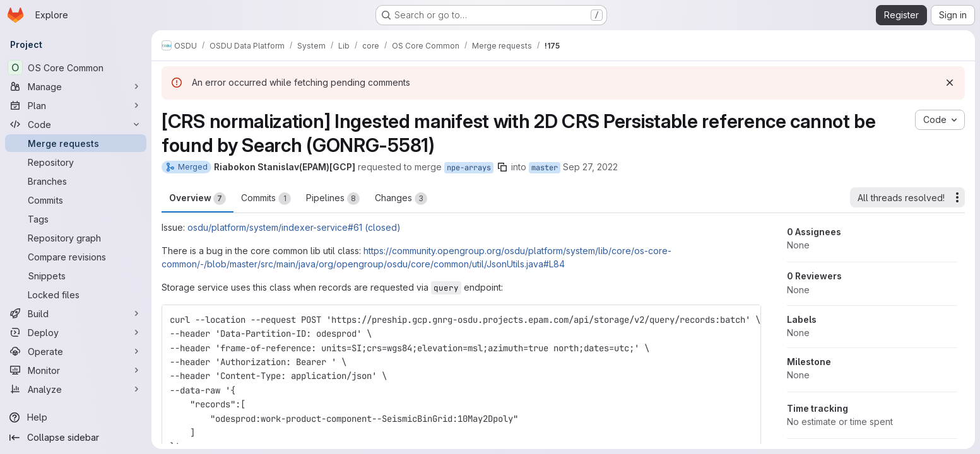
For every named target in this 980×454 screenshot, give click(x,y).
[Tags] (76, 219)
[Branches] (76, 181)
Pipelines (333, 199)
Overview (198, 199)
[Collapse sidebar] (76, 438)
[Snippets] (76, 276)
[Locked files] (76, 294)
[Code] (76, 124)
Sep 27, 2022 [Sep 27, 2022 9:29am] (590, 167)
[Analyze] (76, 389)
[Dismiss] (950, 83)
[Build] (76, 313)
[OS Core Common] (76, 67)
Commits (266, 199)
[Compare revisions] (76, 257)
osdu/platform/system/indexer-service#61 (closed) (294, 227)
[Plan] (76, 105)
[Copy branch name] (502, 167)
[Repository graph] (76, 238)
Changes (401, 199)
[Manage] (76, 86)
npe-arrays (469, 168)
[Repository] (76, 162)
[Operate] (76, 351)
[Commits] (76, 200)
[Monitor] (76, 370)
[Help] (76, 417)
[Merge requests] (76, 143)
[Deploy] (76, 332)
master (545, 168)
